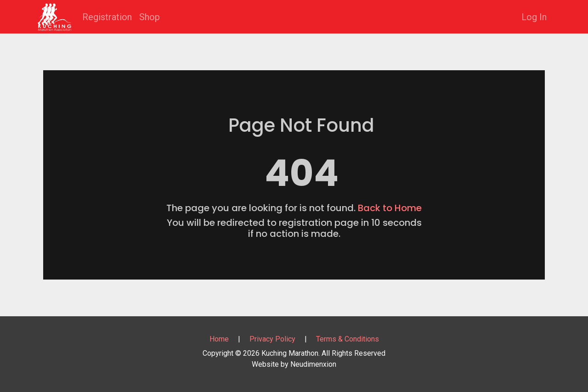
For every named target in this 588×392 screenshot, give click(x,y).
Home (219, 339)
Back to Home (390, 208)
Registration (107, 17)
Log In (534, 17)
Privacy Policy (272, 339)
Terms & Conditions (348, 339)
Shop (150, 17)
